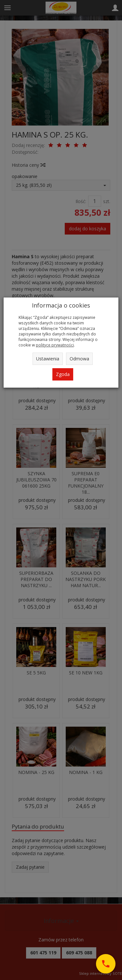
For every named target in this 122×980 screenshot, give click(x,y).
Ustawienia (48, 359)
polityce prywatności (55, 345)
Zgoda (63, 374)
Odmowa (79, 359)
